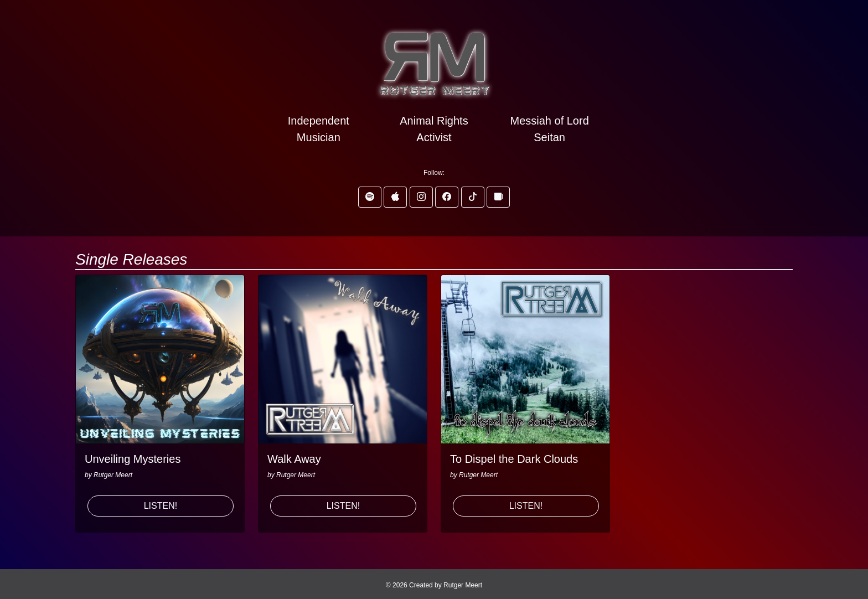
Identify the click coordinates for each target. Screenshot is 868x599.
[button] (370, 197)
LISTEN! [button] (161, 506)
